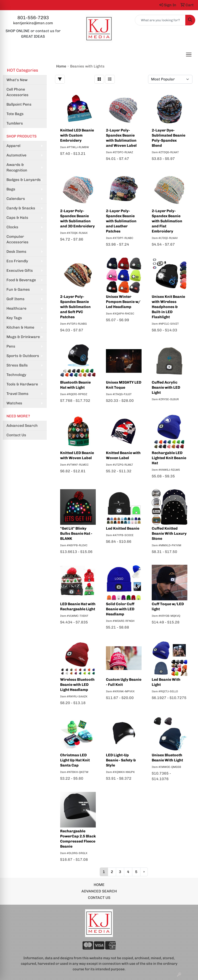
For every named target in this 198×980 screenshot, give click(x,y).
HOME (99, 885)
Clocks (12, 227)
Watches (14, 403)
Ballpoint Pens (19, 104)
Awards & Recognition (17, 167)
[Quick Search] (160, 20)
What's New (17, 80)
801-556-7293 (33, 18)
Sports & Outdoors (23, 356)
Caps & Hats (17, 218)
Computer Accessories (17, 239)
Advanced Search (22, 426)
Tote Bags (15, 114)
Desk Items (16, 252)
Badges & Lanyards (24, 180)
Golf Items (15, 299)
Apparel (13, 146)
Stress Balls (17, 365)
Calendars (16, 199)
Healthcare (16, 308)
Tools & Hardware (22, 384)
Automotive (16, 155)
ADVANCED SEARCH (99, 891)
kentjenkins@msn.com (33, 23)
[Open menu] (189, 55)
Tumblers (15, 123)
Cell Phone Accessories (17, 92)
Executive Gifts (20, 270)
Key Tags (14, 318)
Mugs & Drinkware (23, 337)
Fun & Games (18, 289)
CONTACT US (99, 898)
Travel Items (17, 394)
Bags (11, 189)
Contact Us (16, 435)
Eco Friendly (17, 261)
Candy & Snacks (21, 208)
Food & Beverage (21, 280)
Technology (16, 375)
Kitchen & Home (20, 327)
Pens (11, 346)
